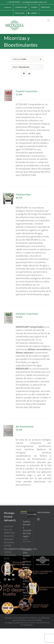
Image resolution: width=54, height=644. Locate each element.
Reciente (31, 514)
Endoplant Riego (23, 194)
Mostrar (21, 67)
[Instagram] (5, 579)
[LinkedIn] (9, 579)
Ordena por (19, 59)
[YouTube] (13, 575)
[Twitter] (9, 575)
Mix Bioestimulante (25, 427)
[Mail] (13, 579)
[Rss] (5, 575)
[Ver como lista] (29, 74)
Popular (24, 513)
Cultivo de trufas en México (26, 587)
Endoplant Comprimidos (27, 314)
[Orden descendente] (41, 59)
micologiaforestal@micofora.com (35, 2)
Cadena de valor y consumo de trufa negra (27, 529)
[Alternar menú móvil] (49, 20)
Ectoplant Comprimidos (27, 91)
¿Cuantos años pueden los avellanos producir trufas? (27, 559)
